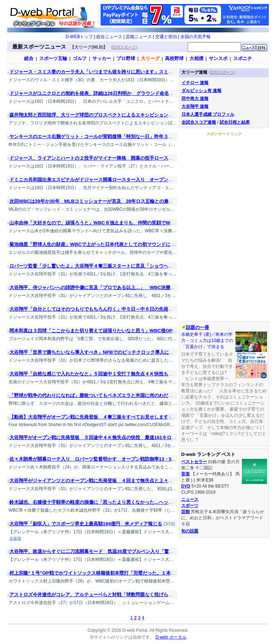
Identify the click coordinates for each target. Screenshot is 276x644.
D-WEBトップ (79, 37)
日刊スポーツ (124, 47)
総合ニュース (109, 37)
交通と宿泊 (166, 37)
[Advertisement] (224, 182)
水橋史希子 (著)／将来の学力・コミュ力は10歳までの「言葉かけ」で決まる (207, 341)
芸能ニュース (139, 37)
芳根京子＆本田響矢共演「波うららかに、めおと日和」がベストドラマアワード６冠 (223, 518)
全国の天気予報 (195, 37)
